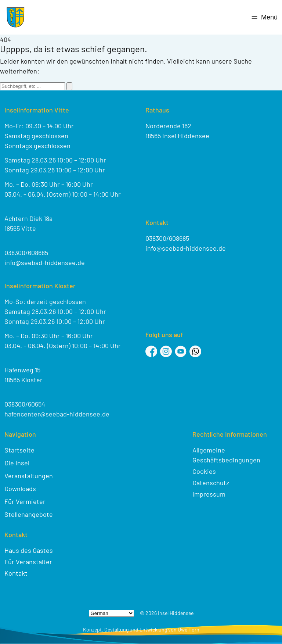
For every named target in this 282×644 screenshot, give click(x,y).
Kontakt (16, 573)
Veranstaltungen (29, 476)
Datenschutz (211, 483)
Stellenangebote (29, 514)
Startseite (19, 450)
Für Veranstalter (28, 562)
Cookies (204, 471)
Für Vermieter (25, 501)
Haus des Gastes (29, 550)
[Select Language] (111, 613)
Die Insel (17, 463)
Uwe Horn (189, 629)
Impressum (209, 494)
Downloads (20, 489)
